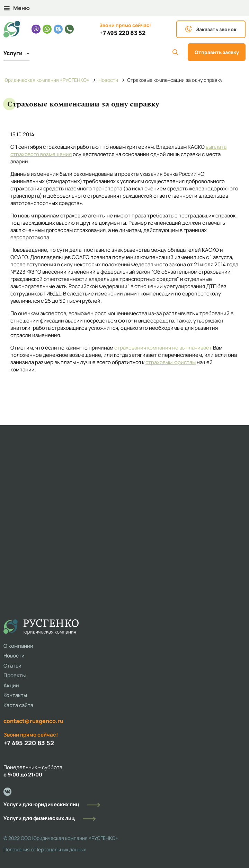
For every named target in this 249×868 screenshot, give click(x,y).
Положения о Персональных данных (45, 849)
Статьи (12, 666)
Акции (11, 685)
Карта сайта (18, 705)
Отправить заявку (217, 52)
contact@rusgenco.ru (33, 721)
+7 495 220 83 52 (122, 33)
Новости (14, 656)
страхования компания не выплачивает (163, 348)
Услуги (16, 53)
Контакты (15, 695)
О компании (18, 646)
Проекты (15, 675)
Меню (17, 8)
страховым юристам (171, 362)
